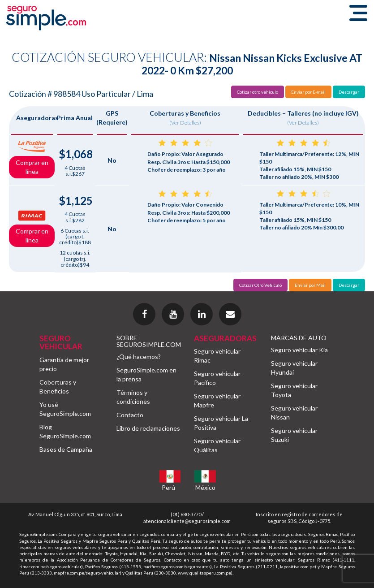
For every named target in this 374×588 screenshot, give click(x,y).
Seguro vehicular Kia (299, 350)
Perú (168, 487)
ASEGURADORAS (225, 338)
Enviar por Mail (310, 285)
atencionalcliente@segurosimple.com (187, 521)
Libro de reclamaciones (148, 428)
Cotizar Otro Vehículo (260, 285)
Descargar (349, 92)
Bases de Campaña (66, 449)
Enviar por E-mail (308, 92)
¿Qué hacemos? (139, 357)
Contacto (130, 415)
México (205, 487)
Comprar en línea (32, 167)
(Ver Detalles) (185, 123)
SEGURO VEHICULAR (61, 342)
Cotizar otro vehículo (258, 92)
